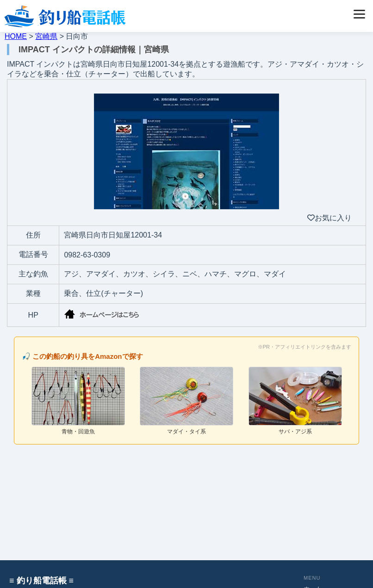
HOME (16, 36)
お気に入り (329, 218)
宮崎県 (46, 36)
